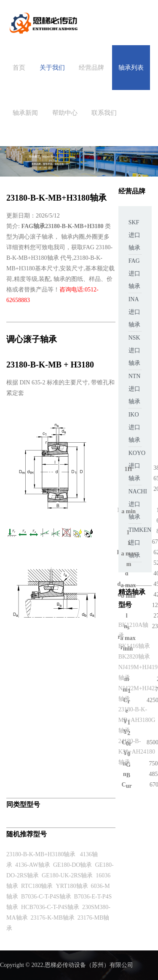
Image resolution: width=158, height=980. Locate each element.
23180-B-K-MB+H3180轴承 (41, 854)
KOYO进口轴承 (137, 466)
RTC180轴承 (37, 886)
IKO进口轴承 (134, 427)
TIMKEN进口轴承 (140, 543)
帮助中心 (65, 113)
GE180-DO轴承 (73, 865)
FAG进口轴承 (134, 274)
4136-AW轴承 (33, 865)
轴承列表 (131, 68)
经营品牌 (91, 68)
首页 (19, 68)
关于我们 (52, 68)
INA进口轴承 (134, 312)
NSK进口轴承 (134, 350)
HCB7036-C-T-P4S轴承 (50, 907)
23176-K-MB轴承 (53, 918)
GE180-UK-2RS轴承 (67, 875)
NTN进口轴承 (135, 389)
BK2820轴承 (134, 657)
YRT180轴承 (72, 886)
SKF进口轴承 (134, 235)
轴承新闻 (25, 113)
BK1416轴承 (134, 646)
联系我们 (104, 113)
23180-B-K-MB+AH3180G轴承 (137, 720)
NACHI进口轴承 (138, 504)
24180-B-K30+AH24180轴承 (137, 752)
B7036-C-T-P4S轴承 (46, 897)
